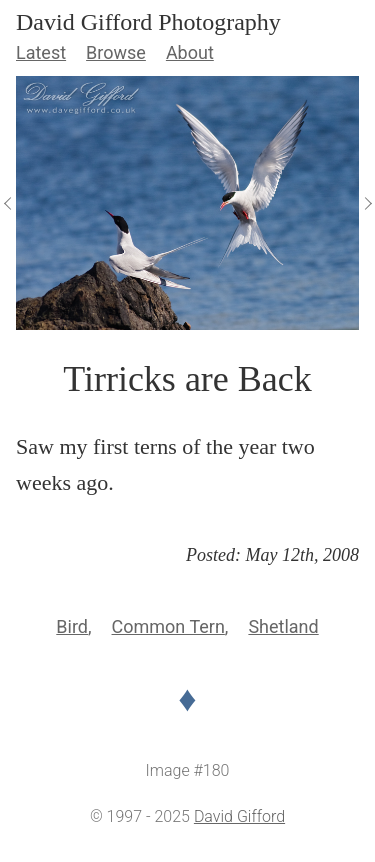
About (190, 52)
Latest (41, 52)
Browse (116, 52)
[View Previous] (8, 203)
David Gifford (239, 816)
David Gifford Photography (148, 22)
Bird (72, 626)
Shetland (283, 626)
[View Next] (367, 203)
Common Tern (168, 626)
